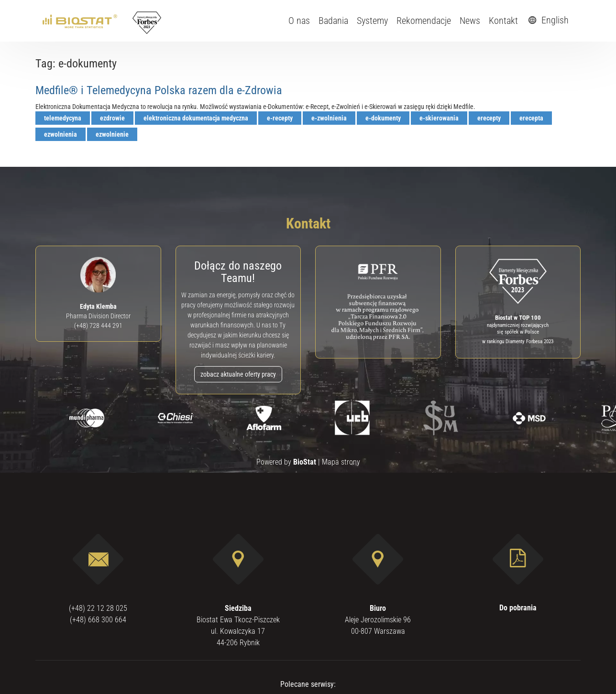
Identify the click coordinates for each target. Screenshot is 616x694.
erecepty (489, 118)
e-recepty (280, 118)
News (470, 21)
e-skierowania (439, 118)
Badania (333, 21)
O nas (299, 21)
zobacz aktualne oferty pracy (238, 374)
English (547, 20)
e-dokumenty (383, 118)
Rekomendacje (424, 21)
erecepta (531, 118)
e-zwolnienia (329, 118)
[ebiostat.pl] (81, 21)
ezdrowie (112, 118)
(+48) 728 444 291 (98, 325)
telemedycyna (63, 118)
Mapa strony (341, 462)
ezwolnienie (112, 134)
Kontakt (503, 21)
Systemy (372, 21)
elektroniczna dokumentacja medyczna (196, 118)
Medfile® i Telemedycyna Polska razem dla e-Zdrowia (159, 90)
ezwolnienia (60, 134)
